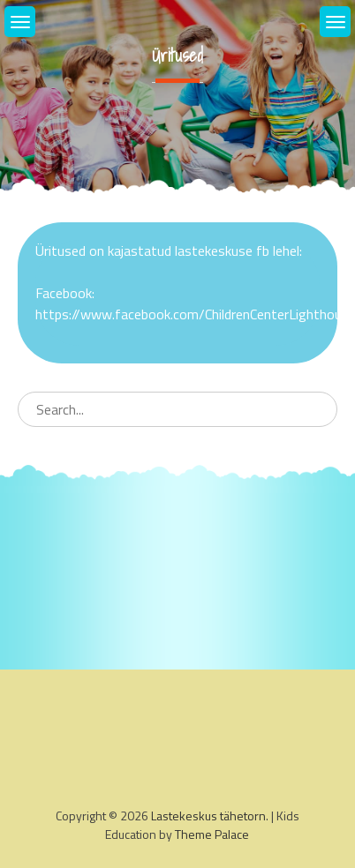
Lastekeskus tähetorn (208, 816)
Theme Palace (212, 834)
